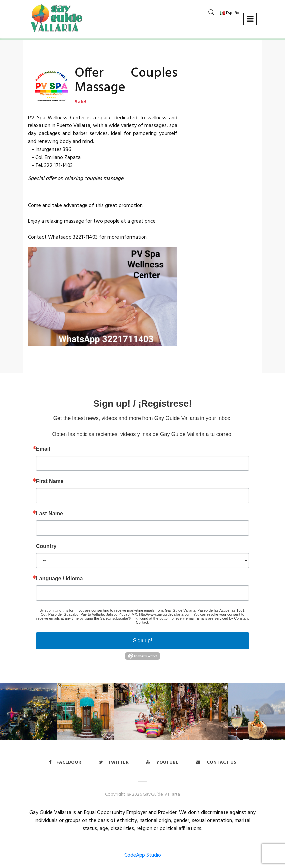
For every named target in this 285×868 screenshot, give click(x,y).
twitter (114, 763)
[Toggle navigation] (250, 19)
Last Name (50, 514)
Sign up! (143, 640)
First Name (50, 481)
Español (230, 13)
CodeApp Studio (143, 855)
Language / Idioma (59, 579)
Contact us (216, 763)
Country (46, 546)
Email (43, 449)
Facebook (65, 763)
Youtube (162, 763)
